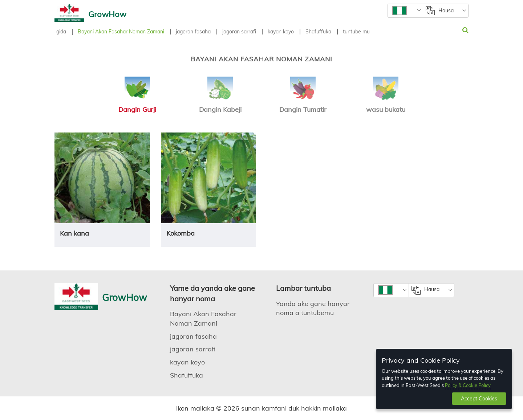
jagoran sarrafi (239, 32)
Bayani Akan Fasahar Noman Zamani (121, 32)
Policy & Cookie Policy (468, 385)
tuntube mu (356, 32)
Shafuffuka (318, 32)
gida (61, 32)
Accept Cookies (479, 399)
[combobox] (405, 11)
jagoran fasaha (193, 32)
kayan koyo (281, 32)
